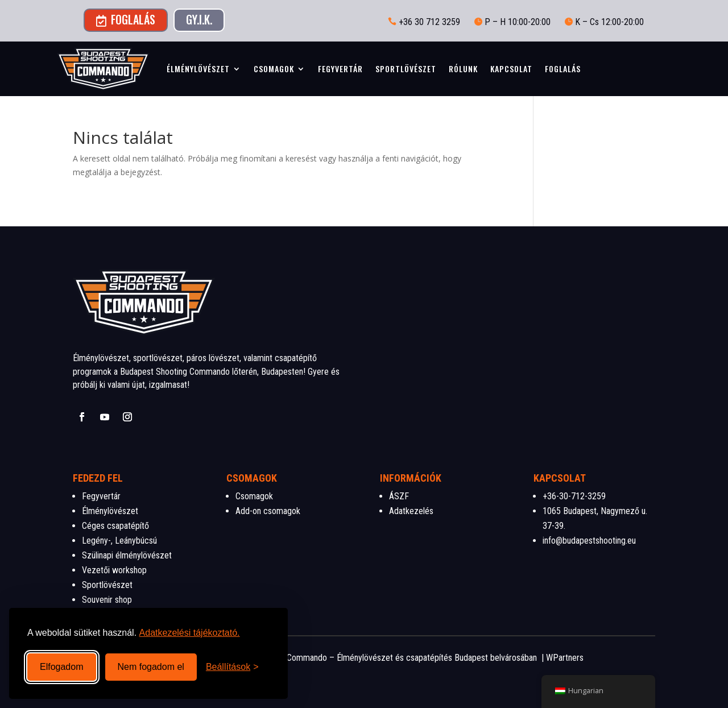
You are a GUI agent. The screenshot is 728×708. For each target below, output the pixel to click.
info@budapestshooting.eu (589, 541)
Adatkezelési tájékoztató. (190, 633)
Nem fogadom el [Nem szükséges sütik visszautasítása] (151, 667)
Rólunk (463, 69)
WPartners (565, 658)
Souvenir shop (107, 600)
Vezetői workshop (114, 570)
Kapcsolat (511, 69)
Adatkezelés (411, 511)
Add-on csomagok (268, 511)
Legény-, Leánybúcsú (119, 541)
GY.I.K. (199, 19)
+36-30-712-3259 (574, 496)
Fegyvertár (340, 69)
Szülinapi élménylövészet (127, 555)
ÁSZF (399, 496)
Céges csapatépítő (115, 526)
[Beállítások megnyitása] (232, 667)
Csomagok (274, 69)
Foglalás (126, 19)
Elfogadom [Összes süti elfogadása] (62, 667)
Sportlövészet (406, 69)
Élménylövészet (198, 69)
